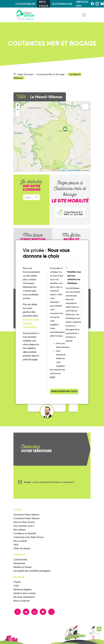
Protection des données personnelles (31, 323)
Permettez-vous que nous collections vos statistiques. (74, 278)
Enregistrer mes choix (64, 391)
